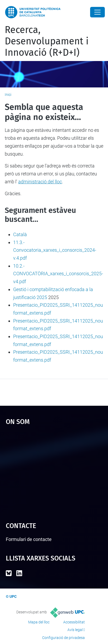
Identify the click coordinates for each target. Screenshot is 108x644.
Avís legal (75, 630)
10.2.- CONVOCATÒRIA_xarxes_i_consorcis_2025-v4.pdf (58, 274)
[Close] (97, 12)
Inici (8, 95)
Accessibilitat (74, 622)
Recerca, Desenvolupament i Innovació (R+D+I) (47, 41)
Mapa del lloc (39, 622)
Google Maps (54, 471)
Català (20, 234)
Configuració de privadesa (63, 638)
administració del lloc (40, 182)
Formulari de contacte (29, 539)
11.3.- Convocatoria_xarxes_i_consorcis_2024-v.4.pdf (55, 250)
